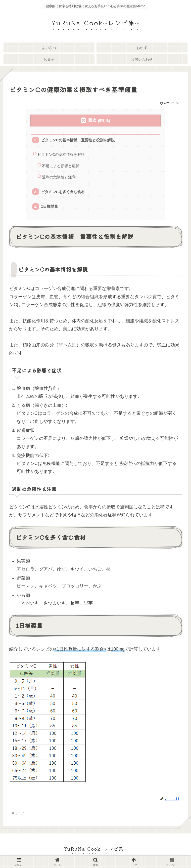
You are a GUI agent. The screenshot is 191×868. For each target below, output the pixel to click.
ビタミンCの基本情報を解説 (61, 155)
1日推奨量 (50, 207)
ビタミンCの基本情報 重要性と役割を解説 (78, 140)
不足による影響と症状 (61, 166)
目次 (92, 120)
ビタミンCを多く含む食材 (63, 192)
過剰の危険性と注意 (59, 178)
